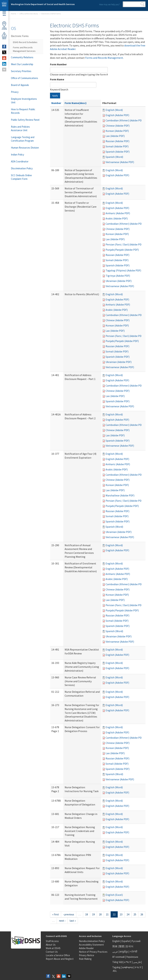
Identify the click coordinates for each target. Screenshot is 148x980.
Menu (4, 14)
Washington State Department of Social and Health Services (43, 4)
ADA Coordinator (20, 161)
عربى (115, 952)
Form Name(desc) (76, 103)
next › (62, 921)
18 (87, 914)
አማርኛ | (128, 962)
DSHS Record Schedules (25, 42)
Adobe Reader (86, 948)
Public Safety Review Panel (25, 120)
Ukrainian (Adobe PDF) (119, 281)
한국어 (130, 946)
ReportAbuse (4, 36)
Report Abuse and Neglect (60, 959)
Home (14, 14)
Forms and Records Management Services (24, 49)
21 (107, 914)
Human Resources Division (25, 148)
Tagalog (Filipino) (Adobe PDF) (123, 270)
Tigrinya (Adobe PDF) (118, 276)
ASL (115, 971)
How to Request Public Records (23, 111)
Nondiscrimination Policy (92, 941)
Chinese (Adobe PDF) (118, 126)
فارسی (137, 962)
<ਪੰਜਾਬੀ (134, 952)
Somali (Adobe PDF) (117, 146)
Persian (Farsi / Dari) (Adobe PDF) (125, 244)
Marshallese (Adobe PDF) (120, 495)
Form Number (58, 64)
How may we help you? (109, 4)
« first (56, 914)
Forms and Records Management (104, 58)
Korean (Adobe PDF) (117, 131)
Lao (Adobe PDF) (115, 136)
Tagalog (116, 967)
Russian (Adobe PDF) (117, 141)
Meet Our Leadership (22, 64)
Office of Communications (24, 78)
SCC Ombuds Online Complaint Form (21, 177)
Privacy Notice (87, 955)
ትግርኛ (138, 967)
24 (128, 914)
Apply (55, 96)
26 (142, 914)
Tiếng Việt (118, 962)
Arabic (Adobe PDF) (117, 218)
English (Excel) (114, 895)
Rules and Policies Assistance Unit (20, 128)
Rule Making (85, 959)
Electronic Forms (20, 36)
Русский (136, 941)
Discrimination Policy (22, 168)
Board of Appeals (20, 85)
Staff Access (52, 941)
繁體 (122, 946)
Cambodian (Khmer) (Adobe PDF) (125, 120)
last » (73, 921)
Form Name (57, 79)
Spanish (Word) (114, 157)
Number (56, 103)
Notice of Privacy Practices (93, 952)
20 (100, 914)
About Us (51, 945)
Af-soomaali (118, 957)
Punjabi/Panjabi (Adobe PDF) (122, 250)
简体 (115, 946)
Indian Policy (18, 155)
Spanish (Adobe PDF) (118, 152)
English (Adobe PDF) (117, 115)
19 (93, 914)
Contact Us (52, 952)
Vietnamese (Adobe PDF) (120, 162)
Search (143, 4)
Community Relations (22, 57)
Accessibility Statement (91, 945)
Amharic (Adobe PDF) (118, 213)
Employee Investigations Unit (24, 101)
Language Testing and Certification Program (23, 139)
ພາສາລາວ (128, 967)
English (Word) (114, 110)
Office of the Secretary (29, 14)
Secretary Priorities (21, 71)
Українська (132, 957)
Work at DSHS (53, 948)
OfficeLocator (4, 26)
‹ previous (69, 914)
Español (126, 941)
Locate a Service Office (58, 955)
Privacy (15, 92)
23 (121, 914)
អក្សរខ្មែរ (124, 952)
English (116, 941)
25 (135, 914)
